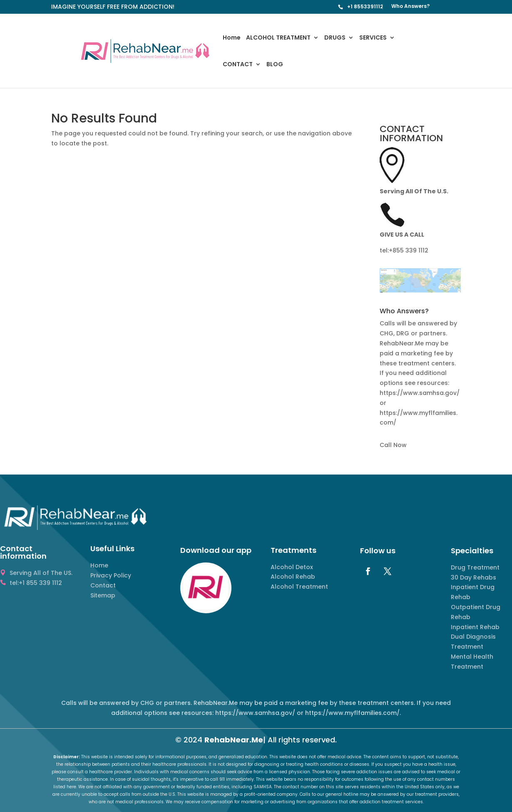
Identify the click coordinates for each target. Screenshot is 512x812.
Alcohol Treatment (299, 587)
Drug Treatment (475, 567)
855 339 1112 (410, 250)
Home (232, 38)
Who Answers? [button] (404, 312)
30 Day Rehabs (473, 577)
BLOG (275, 65)
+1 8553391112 (365, 6)
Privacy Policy (111, 575)
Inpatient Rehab (475, 627)
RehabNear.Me (234, 740)
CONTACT (238, 65)
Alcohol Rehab (293, 577)
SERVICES (373, 38)
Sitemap (103, 595)
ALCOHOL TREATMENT (278, 38)
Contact (103, 585)
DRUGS (335, 38)
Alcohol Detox (292, 567)
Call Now (393, 445)
